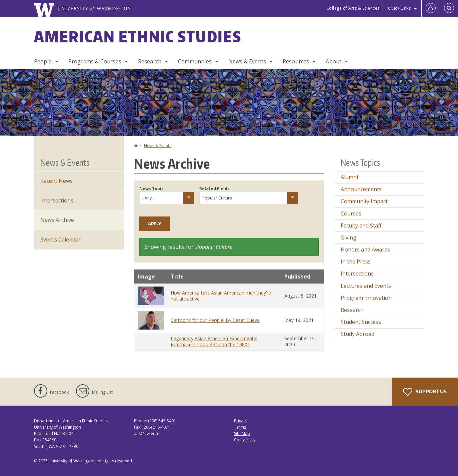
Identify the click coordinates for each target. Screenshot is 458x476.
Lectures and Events (366, 286)
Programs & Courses (95, 61)
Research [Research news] (352, 310)
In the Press (356, 262)
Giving (348, 237)
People (43, 61)
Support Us (425, 392)
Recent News (56, 181)
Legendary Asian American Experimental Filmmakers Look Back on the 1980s (214, 341)
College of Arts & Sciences (353, 8)
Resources (296, 61)
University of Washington (72, 461)
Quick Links (399, 8)
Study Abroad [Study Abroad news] (357, 334)
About (333, 61)
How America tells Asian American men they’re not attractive (221, 296)
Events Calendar (60, 240)
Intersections (57, 200)
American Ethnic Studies (138, 36)
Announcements (361, 189)
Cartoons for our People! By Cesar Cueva (215, 320)
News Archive (57, 220)
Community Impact (364, 201)
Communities (195, 61)
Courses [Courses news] (351, 213)
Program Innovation (366, 298)
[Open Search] (449, 8)
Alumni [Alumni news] (349, 177)
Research (150, 61)
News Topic (151, 189)
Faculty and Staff (361, 225)
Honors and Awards (365, 250)
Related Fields (214, 189)
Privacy (241, 421)
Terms (240, 427)
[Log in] (431, 8)
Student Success (361, 322)
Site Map (242, 433)
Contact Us (244, 440)
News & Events (247, 61)
